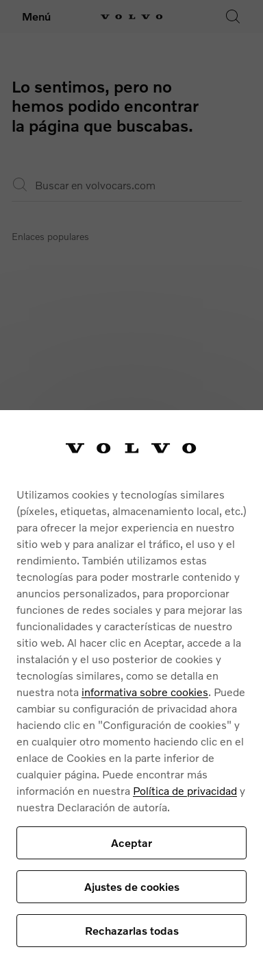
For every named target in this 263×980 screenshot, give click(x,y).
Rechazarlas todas (132, 930)
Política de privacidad (185, 790)
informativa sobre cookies (145, 692)
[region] (131, 695)
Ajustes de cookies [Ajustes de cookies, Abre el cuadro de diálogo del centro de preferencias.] (132, 886)
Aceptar (131, 842)
